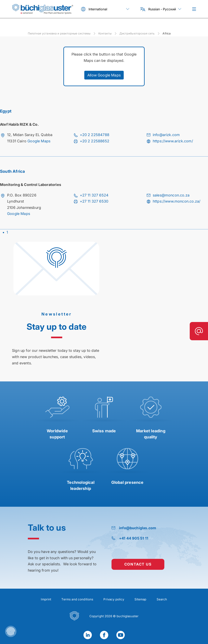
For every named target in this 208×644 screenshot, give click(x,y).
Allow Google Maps (104, 75)
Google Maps (39, 141)
